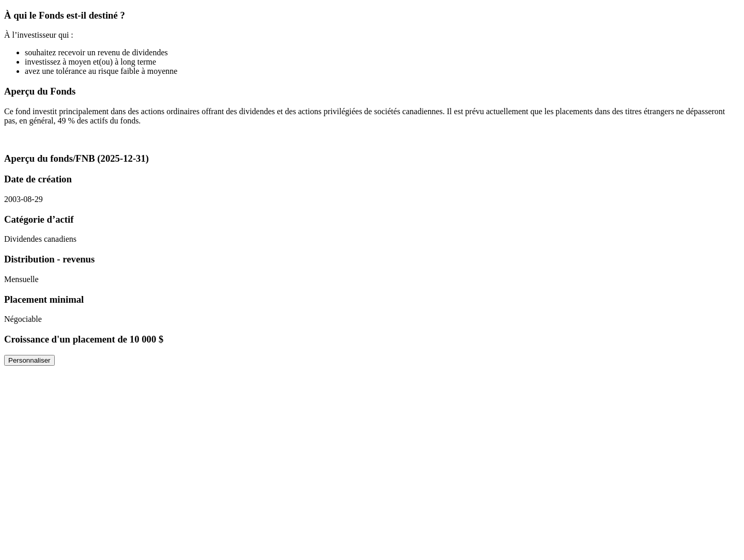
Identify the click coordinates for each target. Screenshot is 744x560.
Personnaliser (29, 360)
